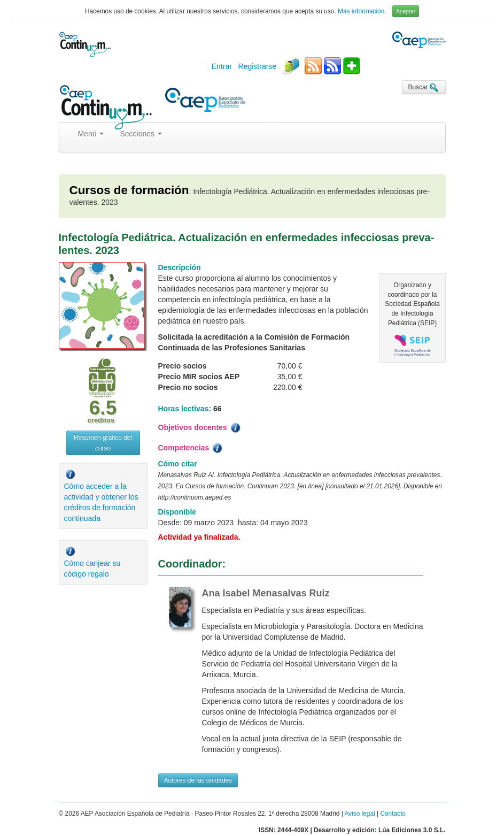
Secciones (141, 134)
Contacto (393, 814)
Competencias (191, 448)
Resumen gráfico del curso (103, 443)
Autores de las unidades (198, 780)
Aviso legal (359, 814)
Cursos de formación (129, 190)
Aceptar (406, 11)
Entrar (222, 66)
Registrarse (258, 66)
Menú (91, 134)
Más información (361, 11)
